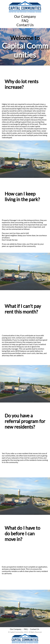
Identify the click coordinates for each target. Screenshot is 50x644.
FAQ (25, 21)
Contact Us (25, 25)
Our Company (25, 16)
